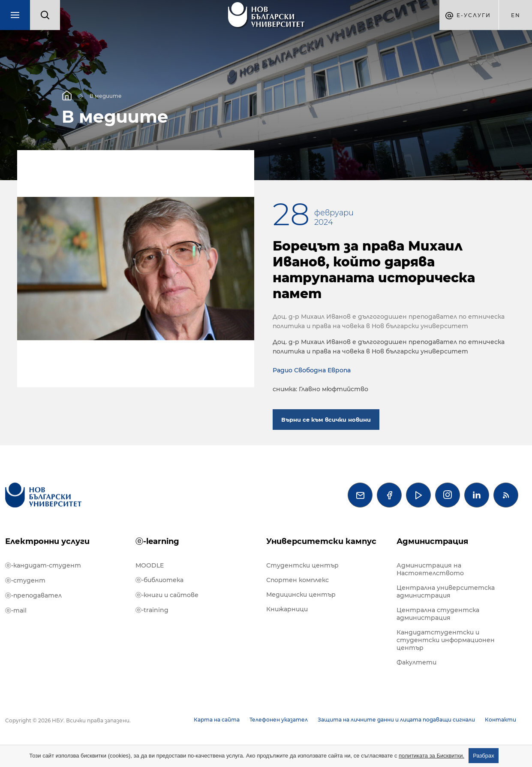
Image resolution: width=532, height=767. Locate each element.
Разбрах (484, 756)
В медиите (106, 95)
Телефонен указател (279, 720)
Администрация (432, 541)
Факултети (416, 662)
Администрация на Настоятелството (430, 569)
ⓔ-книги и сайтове (167, 595)
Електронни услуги (47, 541)
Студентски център (302, 565)
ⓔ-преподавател (33, 595)
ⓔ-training (152, 610)
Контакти (500, 720)
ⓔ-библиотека (159, 580)
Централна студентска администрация (438, 614)
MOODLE (150, 565)
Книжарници (287, 609)
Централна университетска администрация (446, 592)
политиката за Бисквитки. (431, 756)
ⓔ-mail (16, 610)
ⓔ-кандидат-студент (43, 565)
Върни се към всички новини (326, 420)
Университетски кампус (321, 541)
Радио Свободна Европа (312, 370)
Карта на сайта (217, 720)
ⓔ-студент (25, 580)
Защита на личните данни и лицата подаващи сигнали (396, 720)
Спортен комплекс (298, 580)
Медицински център (301, 595)
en (516, 15)
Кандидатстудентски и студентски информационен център (446, 640)
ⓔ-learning (157, 541)
